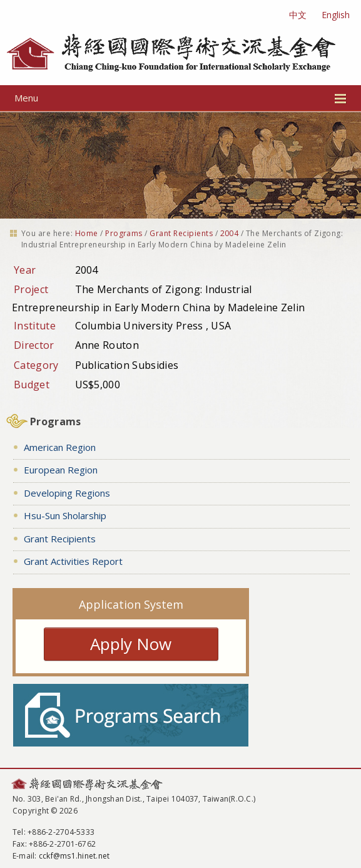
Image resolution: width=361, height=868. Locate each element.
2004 (230, 233)
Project (31, 289)
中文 (298, 15)
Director (34, 345)
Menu (181, 98)
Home (87, 233)
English (336, 15)
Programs (124, 233)
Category (36, 365)
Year (25, 270)
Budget (32, 385)
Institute (35, 326)
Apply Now (131, 644)
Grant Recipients (181, 233)
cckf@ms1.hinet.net (74, 856)
